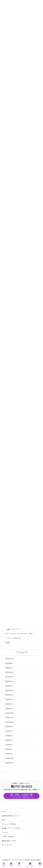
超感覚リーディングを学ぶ (11, 828)
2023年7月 (9, 677)
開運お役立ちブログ (9, 841)
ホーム (4, 812)
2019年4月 (9, 740)
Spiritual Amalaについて (10, 816)
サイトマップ (7, 845)
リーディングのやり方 (13, 638)
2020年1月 (9, 709)
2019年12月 (9, 713)
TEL (40, 865)
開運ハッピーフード (14, 629)
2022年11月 (9, 690)
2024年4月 (9, 668)
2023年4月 (9, 686)
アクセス (5, 832)
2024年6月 (9, 663)
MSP (3, 820)
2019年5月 (9, 736)
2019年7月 (9, 731)
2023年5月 (9, 681)
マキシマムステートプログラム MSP (19, 634)
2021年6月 (9, 699)
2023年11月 (9, 672)
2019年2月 (9, 749)
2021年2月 (9, 704)
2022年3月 (9, 695)
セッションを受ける (9, 824)
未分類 (7, 643)
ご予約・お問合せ (8, 837)
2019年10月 (9, 722)
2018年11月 (9, 763)
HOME (11, 865)
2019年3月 (9, 745)
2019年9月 (9, 727)
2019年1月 (9, 754)
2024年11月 (9, 659)
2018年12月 (9, 758)
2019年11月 (9, 718)
